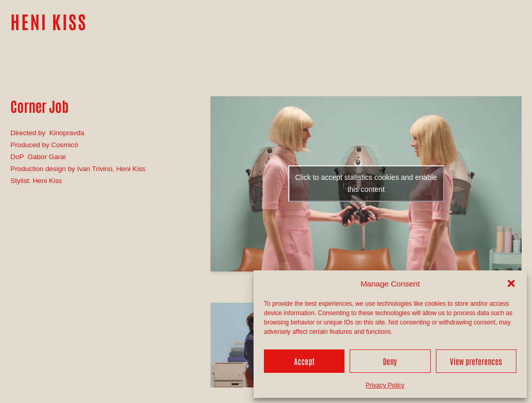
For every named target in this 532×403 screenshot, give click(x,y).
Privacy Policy (385, 385)
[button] (511, 283)
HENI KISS (49, 21)
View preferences (476, 361)
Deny (390, 361)
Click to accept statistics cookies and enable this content (366, 183)
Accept (304, 361)
